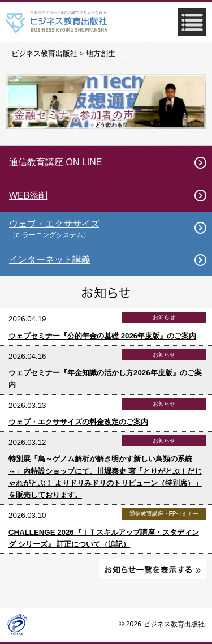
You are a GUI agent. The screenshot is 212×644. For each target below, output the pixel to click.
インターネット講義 (50, 259)
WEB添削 (28, 196)
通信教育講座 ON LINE (55, 162)
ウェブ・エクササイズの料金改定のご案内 (78, 422)
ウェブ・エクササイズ (111, 229)
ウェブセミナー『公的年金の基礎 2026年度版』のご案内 (102, 336)
